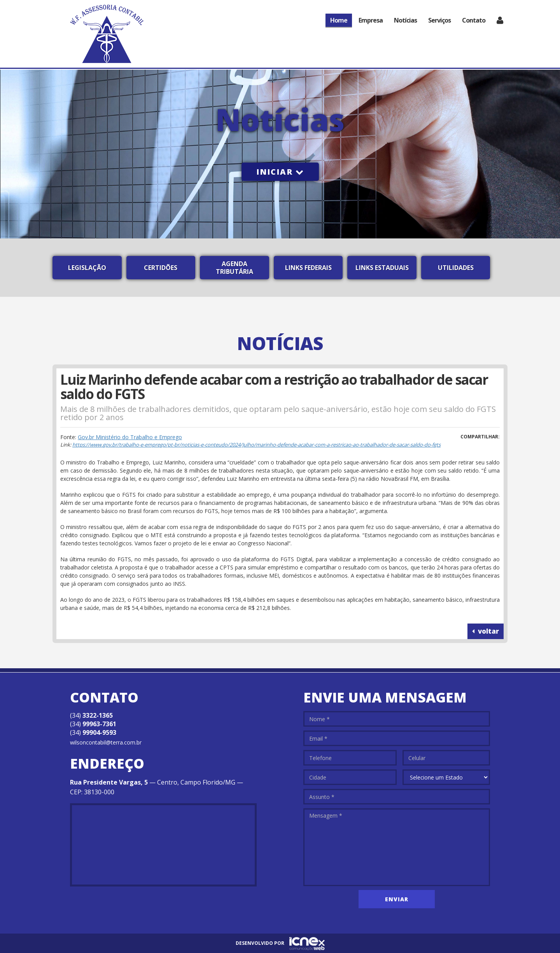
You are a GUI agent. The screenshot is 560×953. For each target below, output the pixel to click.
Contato (474, 20)
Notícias (405, 20)
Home (339, 20)
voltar (486, 631)
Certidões (161, 268)
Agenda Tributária (234, 268)
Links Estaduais (382, 268)
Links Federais (308, 268)
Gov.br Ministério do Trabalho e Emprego (130, 437)
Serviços (439, 20)
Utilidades (456, 268)
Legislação (87, 268)
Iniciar (280, 172)
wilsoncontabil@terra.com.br (106, 742)
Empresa (371, 20)
